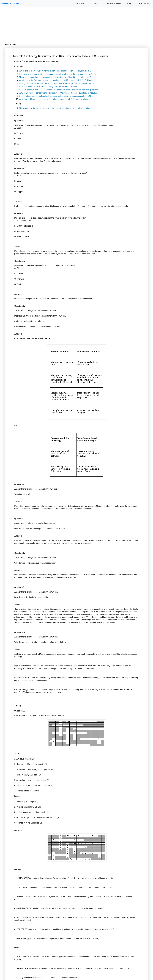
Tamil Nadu (96, 4)
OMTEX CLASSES (11, 4)
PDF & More (144, 4)
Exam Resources (114, 4)
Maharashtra (80, 4)
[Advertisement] (76, 24)
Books (130, 4)
